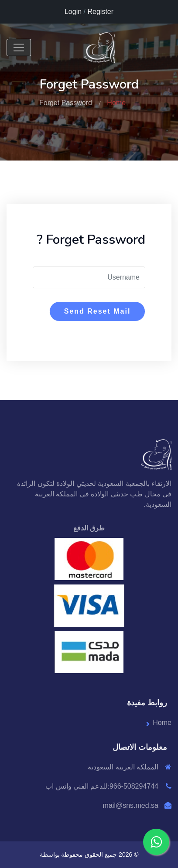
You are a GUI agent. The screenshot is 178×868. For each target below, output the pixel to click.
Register (100, 12)
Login (73, 12)
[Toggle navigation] (19, 48)
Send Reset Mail (98, 311)
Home (116, 103)
